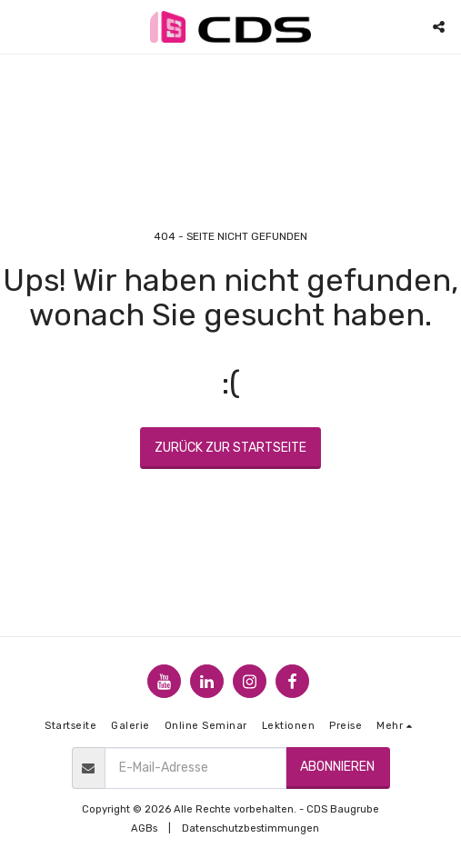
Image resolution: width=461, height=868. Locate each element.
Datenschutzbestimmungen (251, 828)
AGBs (144, 828)
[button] (20, 26)
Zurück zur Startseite (230, 448)
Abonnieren (337, 767)
